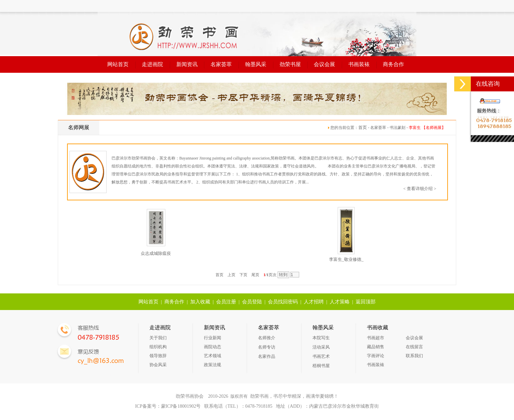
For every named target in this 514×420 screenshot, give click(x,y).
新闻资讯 (187, 64)
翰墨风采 (256, 64)
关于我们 (158, 338)
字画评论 (376, 356)
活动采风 (321, 347)
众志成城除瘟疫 (156, 253)
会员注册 (226, 302)
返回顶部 (366, 302)
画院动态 (213, 347)
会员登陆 (252, 302)
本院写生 (321, 338)
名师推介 (267, 338)
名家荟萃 (221, 64)
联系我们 (414, 356)
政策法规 (213, 365)
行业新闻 (213, 338)
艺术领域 (213, 356)
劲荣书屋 (290, 64)
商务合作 (393, 64)
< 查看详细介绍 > (420, 189)
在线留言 (414, 347)
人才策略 (340, 302)
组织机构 (158, 347)
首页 (363, 127)
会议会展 (324, 64)
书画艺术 (321, 356)
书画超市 (376, 338)
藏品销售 (376, 347)
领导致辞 (158, 356)
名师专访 (267, 347)
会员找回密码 (283, 302)
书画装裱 (359, 64)
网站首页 (118, 64)
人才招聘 (314, 302)
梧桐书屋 (321, 366)
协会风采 (158, 365)
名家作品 (267, 356)
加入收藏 (200, 302)
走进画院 (152, 64)
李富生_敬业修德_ (346, 259)
